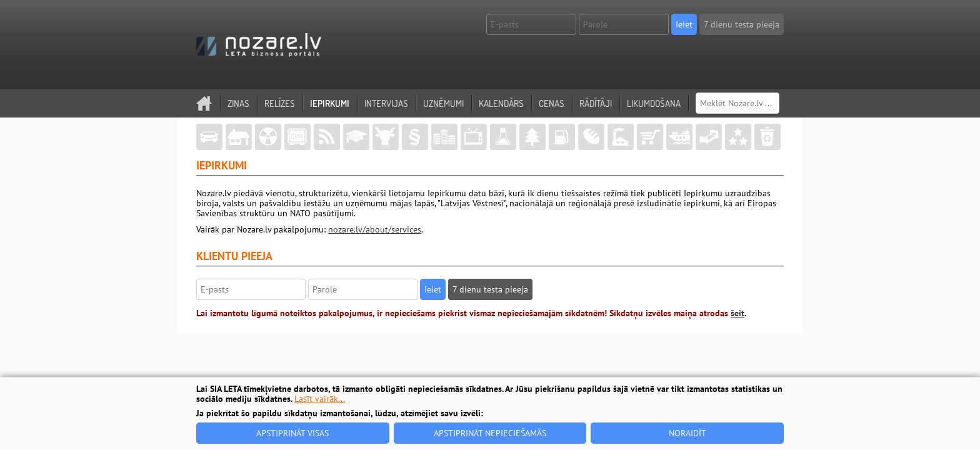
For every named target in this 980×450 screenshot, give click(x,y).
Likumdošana (654, 103)
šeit (737, 313)
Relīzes (280, 103)
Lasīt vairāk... (320, 399)
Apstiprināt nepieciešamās (490, 433)
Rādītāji (596, 103)
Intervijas (386, 103)
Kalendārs (501, 103)
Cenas (552, 103)
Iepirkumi (330, 103)
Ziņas (238, 103)
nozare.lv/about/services (375, 229)
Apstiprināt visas (292, 433)
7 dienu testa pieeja (742, 24)
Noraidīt (687, 433)
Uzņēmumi (443, 103)
